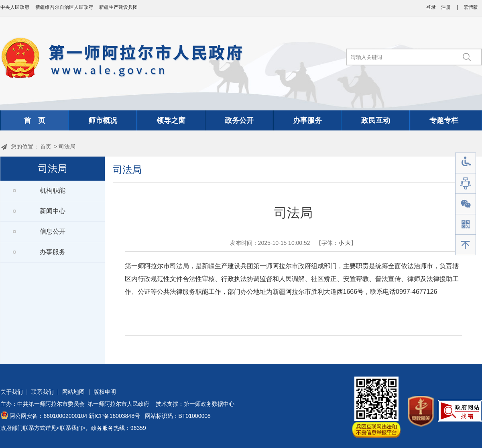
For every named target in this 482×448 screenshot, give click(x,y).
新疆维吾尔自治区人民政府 (64, 7)
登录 (431, 7)
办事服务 (307, 120)
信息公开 (53, 231)
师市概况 (103, 120)
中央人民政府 (15, 7)
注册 (446, 7)
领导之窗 (171, 120)
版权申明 (105, 392)
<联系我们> (71, 428)
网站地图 (73, 392)
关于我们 (12, 392)
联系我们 (43, 392)
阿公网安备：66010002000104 (48, 416)
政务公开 (239, 120)
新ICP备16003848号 (114, 416)
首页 (46, 147)
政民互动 (376, 120)
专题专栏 (444, 120)
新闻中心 (53, 211)
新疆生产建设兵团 (118, 7)
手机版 (466, 225)
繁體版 (471, 7)
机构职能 (53, 190)
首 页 (35, 120)
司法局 (67, 147)
